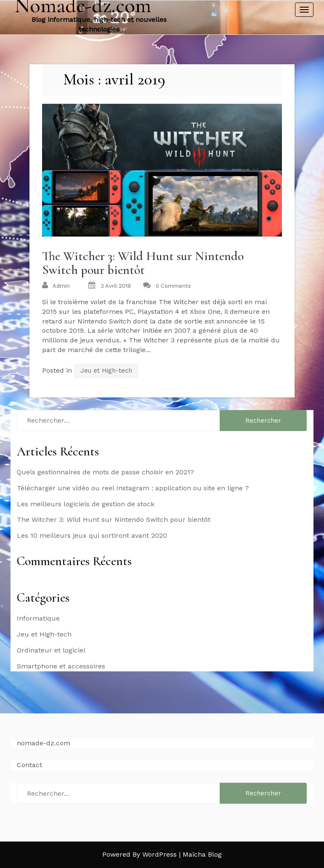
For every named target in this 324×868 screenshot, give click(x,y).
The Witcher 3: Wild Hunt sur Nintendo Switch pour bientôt (143, 263)
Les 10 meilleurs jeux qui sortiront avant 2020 (92, 535)
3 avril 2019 (116, 286)
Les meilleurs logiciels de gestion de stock (86, 504)
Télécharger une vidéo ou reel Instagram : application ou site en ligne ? (133, 488)
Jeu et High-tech (106, 371)
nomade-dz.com (44, 743)
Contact (29, 765)
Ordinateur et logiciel (51, 650)
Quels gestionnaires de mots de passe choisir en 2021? (105, 472)
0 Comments (173, 286)
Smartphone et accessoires (61, 666)
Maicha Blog (202, 854)
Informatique (38, 618)
